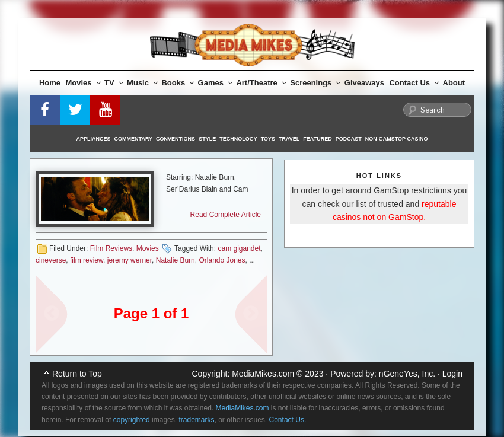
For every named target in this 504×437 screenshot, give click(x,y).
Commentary (134, 139)
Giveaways (364, 83)
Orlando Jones (222, 260)
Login (452, 374)
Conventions (176, 139)
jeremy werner (130, 260)
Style (207, 139)
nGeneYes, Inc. (407, 374)
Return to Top (77, 374)
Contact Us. (288, 420)
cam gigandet (239, 248)
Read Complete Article (226, 215)
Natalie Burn (176, 260)
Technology (238, 139)
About (454, 83)
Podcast (349, 139)
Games (215, 83)
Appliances (94, 139)
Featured (317, 139)
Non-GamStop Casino (397, 139)
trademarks (196, 420)
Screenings (315, 83)
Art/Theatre (261, 83)
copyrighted (132, 420)
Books (178, 83)
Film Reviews (111, 248)
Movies (83, 83)
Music (142, 83)
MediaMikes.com (263, 374)
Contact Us (414, 83)
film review (87, 260)
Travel (289, 139)
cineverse (51, 260)
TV (114, 83)
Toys (268, 139)
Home (50, 83)
